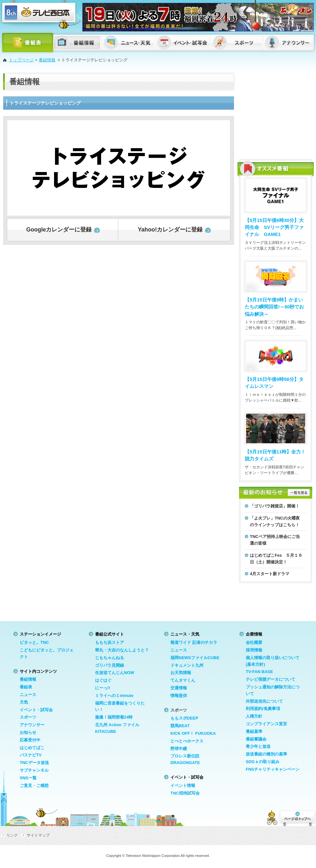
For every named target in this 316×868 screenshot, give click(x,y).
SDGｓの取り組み (263, 762)
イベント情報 (183, 785)
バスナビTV (31, 755)
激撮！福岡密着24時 (114, 717)
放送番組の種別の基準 (266, 754)
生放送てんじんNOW (115, 673)
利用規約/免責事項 (263, 709)
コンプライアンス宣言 (266, 724)
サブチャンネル (34, 770)
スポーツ (28, 717)
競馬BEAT (180, 726)
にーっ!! (103, 688)
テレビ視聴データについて (271, 679)
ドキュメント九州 (187, 665)
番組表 (26, 687)
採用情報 (254, 650)
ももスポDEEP (184, 718)
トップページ (21, 60)
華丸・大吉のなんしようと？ (122, 650)
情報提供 (179, 696)
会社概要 (254, 642)
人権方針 (254, 716)
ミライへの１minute (114, 696)
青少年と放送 (258, 746)
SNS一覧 (28, 778)
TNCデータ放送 (34, 763)
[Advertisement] (276, 113)
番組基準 (254, 731)
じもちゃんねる (110, 658)
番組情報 (47, 60)
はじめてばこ (32, 748)
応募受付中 (30, 740)
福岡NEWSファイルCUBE (195, 658)
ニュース (28, 695)
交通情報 (179, 688)
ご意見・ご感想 (34, 785)
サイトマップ (38, 835)
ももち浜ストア (110, 642)
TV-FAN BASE (259, 672)
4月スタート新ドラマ (270, 574)
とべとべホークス (187, 741)
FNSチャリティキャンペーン (273, 769)
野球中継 (179, 749)
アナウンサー (32, 725)
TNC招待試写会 (185, 793)
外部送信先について (264, 701)
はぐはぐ (103, 680)
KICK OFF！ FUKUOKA (193, 733)
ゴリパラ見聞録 (110, 665)
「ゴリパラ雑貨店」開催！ (275, 506)
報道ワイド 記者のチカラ (194, 642)
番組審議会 (256, 739)
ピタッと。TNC (34, 642)
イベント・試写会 (36, 710)
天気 (24, 702)
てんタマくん (183, 680)
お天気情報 (181, 673)
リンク (12, 835)
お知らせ (28, 732)
